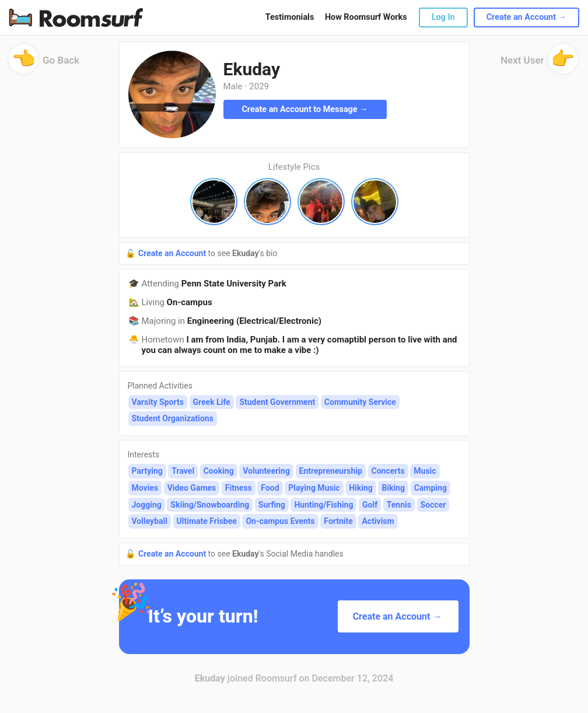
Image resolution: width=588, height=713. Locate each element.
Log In (443, 17)
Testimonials (290, 17)
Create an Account (173, 253)
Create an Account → (526, 17)
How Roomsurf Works (366, 17)
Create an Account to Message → (304, 109)
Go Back (44, 64)
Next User (539, 64)
